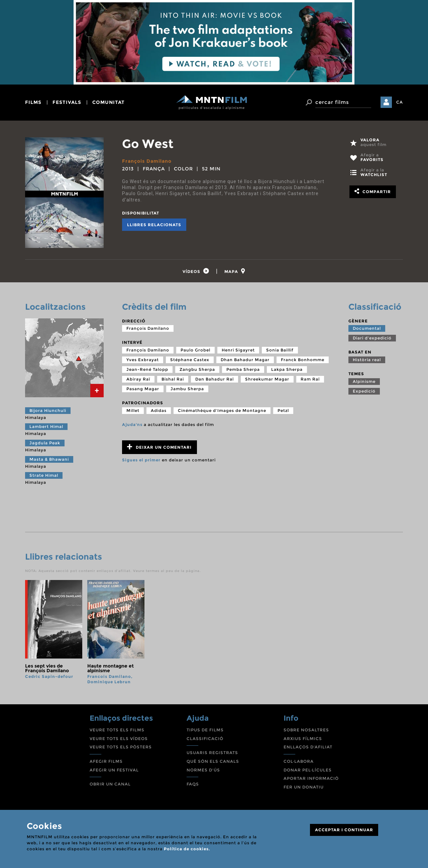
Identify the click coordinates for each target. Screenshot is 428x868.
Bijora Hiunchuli (48, 410)
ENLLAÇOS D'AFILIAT (308, 747)
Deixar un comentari (159, 447)
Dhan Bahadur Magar (245, 360)
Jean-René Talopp (147, 369)
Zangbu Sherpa (197, 369)
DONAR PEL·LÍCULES (308, 770)
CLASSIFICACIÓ (205, 739)
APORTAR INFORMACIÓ (311, 778)
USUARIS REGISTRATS (212, 753)
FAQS (193, 784)
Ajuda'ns (132, 424)
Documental (367, 328)
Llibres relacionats (154, 225)
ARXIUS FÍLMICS (303, 739)
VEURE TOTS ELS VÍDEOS (119, 739)
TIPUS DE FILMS (205, 730)
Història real (367, 360)
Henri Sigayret (238, 350)
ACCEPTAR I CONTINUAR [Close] (344, 830)
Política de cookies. (187, 849)
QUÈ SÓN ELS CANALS (213, 761)
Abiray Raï (138, 379)
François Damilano (147, 161)
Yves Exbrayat (143, 360)
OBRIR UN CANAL (110, 784)
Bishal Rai (173, 379)
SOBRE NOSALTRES (306, 730)
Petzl (283, 410)
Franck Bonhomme (303, 360)
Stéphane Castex (190, 360)
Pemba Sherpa (243, 369)
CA (400, 102)
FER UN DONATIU (304, 787)
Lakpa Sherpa (287, 369)
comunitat (109, 102)
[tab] (196, 271)
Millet (133, 410)
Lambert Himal (46, 426)
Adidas (159, 410)
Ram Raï (310, 379)
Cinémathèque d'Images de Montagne (222, 410)
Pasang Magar (143, 389)
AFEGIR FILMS (106, 761)
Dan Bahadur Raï (215, 379)
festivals (67, 102)
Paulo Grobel (195, 350)
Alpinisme (364, 381)
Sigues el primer (141, 460)
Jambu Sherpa (187, 389)
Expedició (364, 391)
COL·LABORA (299, 761)
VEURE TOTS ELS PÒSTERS (121, 747)
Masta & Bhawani (49, 459)
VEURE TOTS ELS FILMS (117, 730)
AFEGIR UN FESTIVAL (114, 770)
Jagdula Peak (45, 443)
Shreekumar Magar (267, 379)
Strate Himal (44, 475)
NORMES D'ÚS (203, 770)
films (33, 102)
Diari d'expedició (372, 338)
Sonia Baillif (280, 350)
